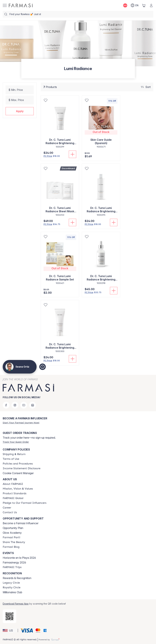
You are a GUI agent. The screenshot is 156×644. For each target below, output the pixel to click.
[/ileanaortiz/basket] (144, 5)
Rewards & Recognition (17, 578)
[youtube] (24, 405)
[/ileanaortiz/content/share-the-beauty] (14, 542)
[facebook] (6, 405)
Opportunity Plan (13, 528)
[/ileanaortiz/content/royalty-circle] (12, 587)
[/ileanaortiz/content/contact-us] (10, 512)
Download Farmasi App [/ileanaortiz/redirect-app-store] (16, 604)
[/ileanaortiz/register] (21, 423)
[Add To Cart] (72, 154)
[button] (20, 111)
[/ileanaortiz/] (21, 5)
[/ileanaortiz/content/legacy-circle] (11, 583)
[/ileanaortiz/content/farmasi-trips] (12, 567)
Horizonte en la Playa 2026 (19, 558)
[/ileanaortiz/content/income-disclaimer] (22, 468)
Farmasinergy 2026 (14, 562)
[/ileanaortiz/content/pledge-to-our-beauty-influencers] (25, 503)
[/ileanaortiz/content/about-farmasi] (13, 484)
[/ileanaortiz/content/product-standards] (15, 493)
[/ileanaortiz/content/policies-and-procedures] (18, 464)
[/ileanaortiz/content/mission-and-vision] (18, 489)
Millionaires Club (12, 592)
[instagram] (15, 405)
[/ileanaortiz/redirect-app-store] (9, 616)
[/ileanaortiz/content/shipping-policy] (14, 454)
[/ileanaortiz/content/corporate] (13, 498)
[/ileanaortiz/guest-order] (16, 442)
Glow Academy (12, 533)
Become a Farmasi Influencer (21, 523)
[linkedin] (33, 405)
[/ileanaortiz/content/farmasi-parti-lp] (11, 537)
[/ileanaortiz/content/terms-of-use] (11, 459)
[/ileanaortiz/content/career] (7, 508)
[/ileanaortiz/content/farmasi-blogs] (11, 547)
